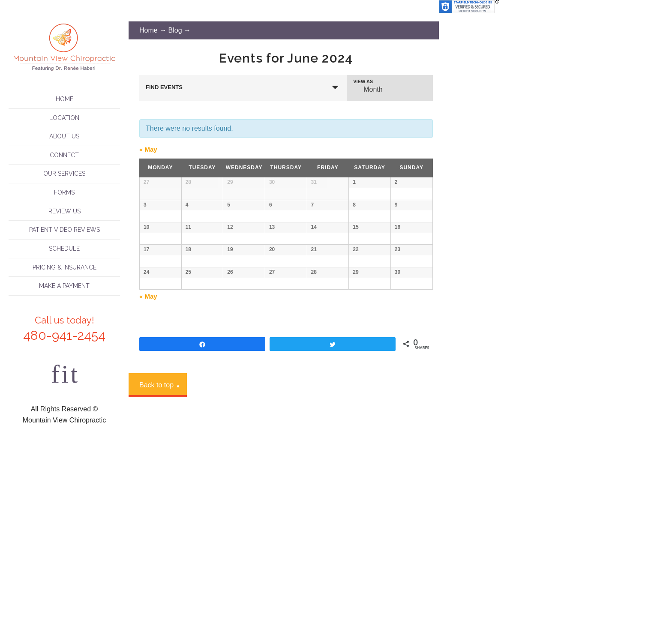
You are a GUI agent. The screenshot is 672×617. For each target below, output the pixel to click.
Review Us (64, 211)
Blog (175, 30)
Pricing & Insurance (64, 267)
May (148, 149)
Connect (64, 155)
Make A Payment (64, 286)
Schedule (64, 249)
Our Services (64, 174)
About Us (64, 136)
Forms (64, 192)
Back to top (160, 583)
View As (363, 82)
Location (64, 118)
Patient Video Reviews (64, 230)
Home (64, 99)
